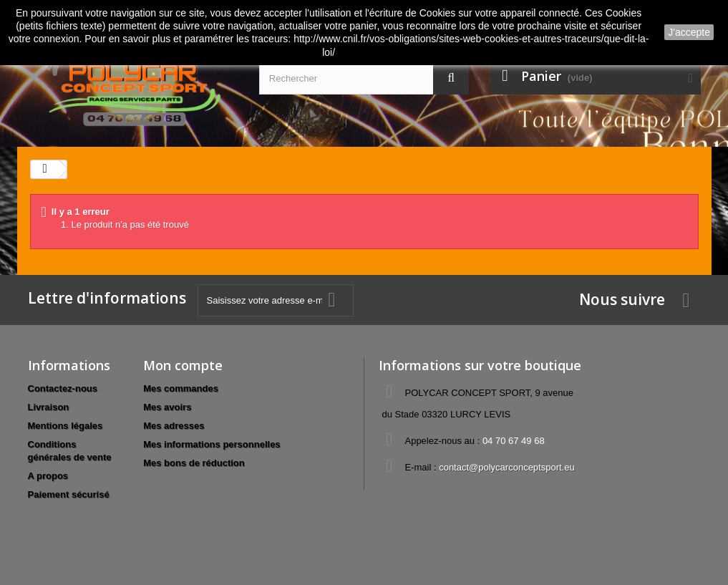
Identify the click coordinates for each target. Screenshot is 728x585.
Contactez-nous (63, 388)
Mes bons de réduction (194, 463)
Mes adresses (174, 426)
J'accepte (689, 32)
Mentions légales (65, 426)
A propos (48, 476)
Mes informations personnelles (212, 444)
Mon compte (183, 365)
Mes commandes (181, 388)
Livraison (49, 407)
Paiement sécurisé (69, 494)
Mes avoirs (167, 407)
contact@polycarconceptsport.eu (507, 467)
